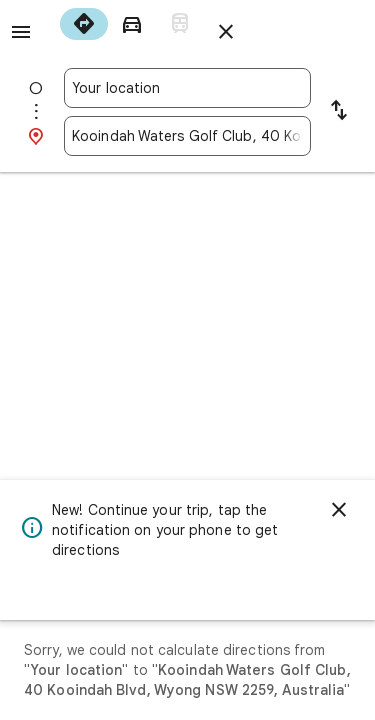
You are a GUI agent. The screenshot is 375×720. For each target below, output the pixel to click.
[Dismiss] (339, 510)
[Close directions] (226, 32)
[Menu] (21, 32)
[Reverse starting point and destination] (339, 112)
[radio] (84, 24)
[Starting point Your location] (187, 88)
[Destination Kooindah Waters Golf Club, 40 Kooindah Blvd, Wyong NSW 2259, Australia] (187, 136)
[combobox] (187, 88)
